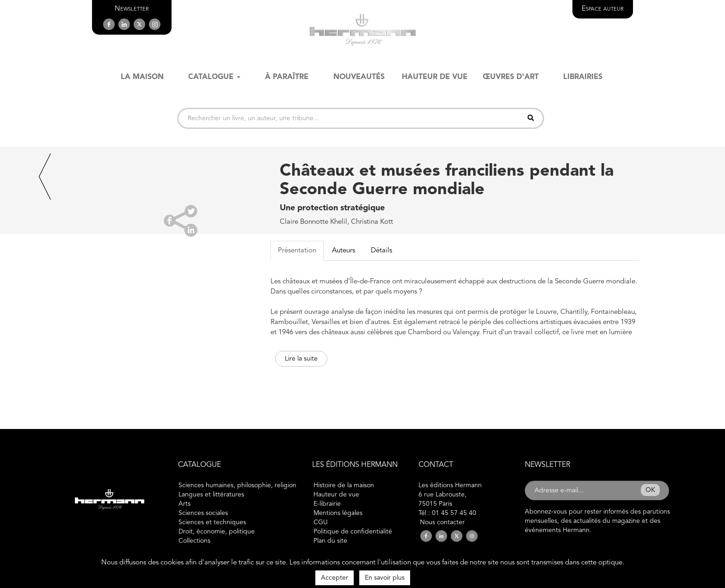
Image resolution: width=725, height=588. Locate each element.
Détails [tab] (381, 251)
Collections (194, 541)
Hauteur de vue (336, 495)
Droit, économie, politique (217, 532)
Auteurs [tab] (344, 251)
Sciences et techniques (212, 522)
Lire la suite (301, 359)
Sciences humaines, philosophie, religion (237, 485)
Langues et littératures (211, 495)
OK (650, 490)
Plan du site (330, 541)
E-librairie (327, 504)
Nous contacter (442, 522)
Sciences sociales (203, 513)
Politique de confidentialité (353, 532)
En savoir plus (385, 578)
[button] (132, 9)
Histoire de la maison (344, 485)
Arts (184, 504)
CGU (321, 522)
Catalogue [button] (214, 77)
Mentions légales (338, 513)
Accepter (335, 578)
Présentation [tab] (297, 251)
